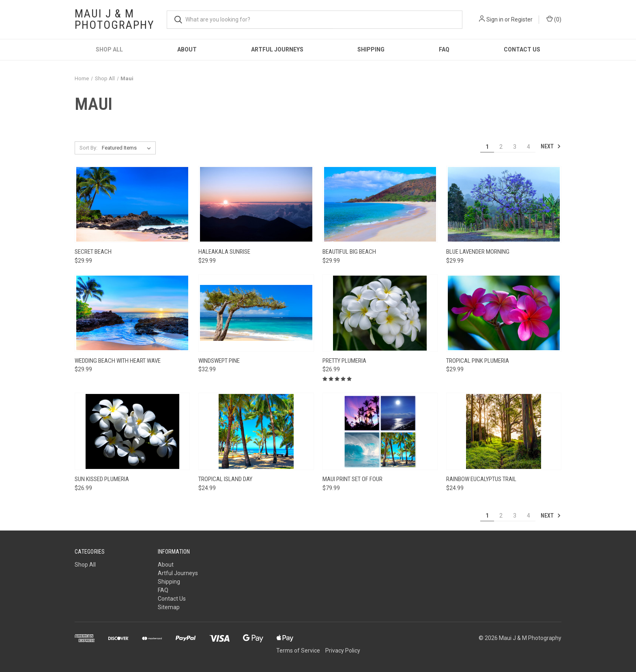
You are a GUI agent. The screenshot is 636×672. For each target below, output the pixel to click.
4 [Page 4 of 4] (529, 147)
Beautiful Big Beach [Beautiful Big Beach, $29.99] (349, 252)
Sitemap (169, 607)
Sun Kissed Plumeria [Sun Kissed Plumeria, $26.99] (102, 479)
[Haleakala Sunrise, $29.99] (256, 204)
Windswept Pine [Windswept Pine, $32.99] (219, 361)
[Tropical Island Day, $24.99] (256, 431)
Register (522, 19)
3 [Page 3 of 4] (515, 147)
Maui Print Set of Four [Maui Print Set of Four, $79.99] (352, 479)
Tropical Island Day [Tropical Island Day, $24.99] (225, 479)
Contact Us (522, 49)
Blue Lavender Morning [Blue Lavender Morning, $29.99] (478, 252)
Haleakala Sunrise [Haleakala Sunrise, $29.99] (224, 252)
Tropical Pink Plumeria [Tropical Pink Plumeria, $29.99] (478, 361)
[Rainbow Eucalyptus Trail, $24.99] (504, 431)
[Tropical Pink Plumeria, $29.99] (504, 313)
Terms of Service (298, 651)
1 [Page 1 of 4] (487, 147)
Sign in (495, 19)
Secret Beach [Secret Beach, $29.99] (93, 252)
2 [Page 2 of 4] (501, 147)
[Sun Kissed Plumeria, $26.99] (132, 431)
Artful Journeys (277, 49)
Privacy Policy (343, 651)
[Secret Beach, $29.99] (132, 204)
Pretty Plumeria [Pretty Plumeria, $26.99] (344, 361)
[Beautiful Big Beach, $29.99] (380, 204)
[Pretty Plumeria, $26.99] (380, 313)
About (187, 49)
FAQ (444, 49)
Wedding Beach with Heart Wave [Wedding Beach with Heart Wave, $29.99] (118, 361)
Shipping (371, 49)
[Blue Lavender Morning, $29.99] (504, 204)
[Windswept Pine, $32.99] (256, 313)
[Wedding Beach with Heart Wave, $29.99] (132, 313)
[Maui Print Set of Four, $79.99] (380, 431)
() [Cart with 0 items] (554, 19)
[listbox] (128, 148)
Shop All (109, 49)
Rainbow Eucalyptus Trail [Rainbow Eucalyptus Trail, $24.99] (481, 479)
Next (551, 146)
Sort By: (88, 148)
